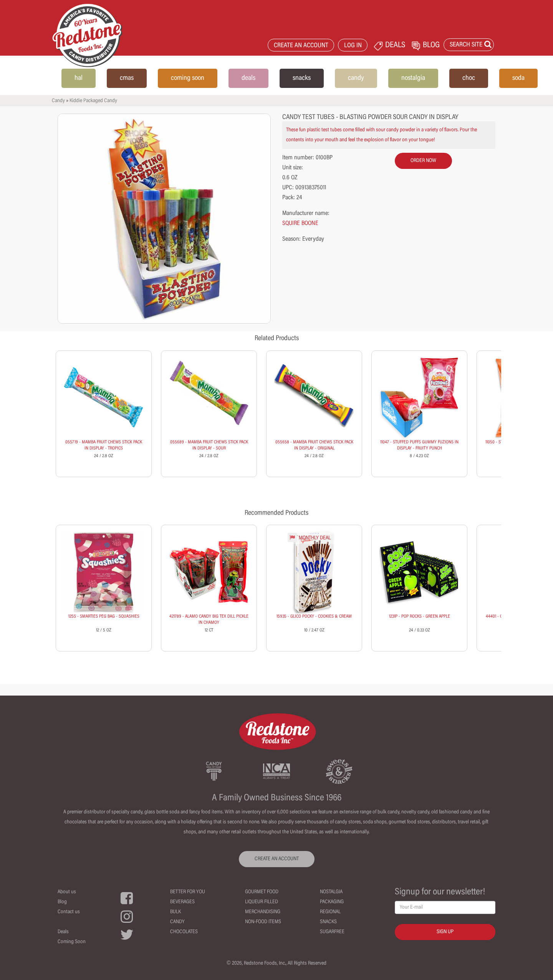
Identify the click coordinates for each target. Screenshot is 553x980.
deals (248, 78)
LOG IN (353, 46)
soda (518, 78)
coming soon (188, 78)
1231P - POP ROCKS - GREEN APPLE (420, 616)
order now (423, 161)
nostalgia (413, 78)
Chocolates (184, 932)
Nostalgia (331, 892)
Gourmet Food (262, 892)
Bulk (176, 912)
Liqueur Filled (262, 902)
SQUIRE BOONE (300, 223)
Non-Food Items (263, 922)
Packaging (332, 902)
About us (67, 892)
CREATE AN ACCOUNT (301, 46)
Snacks (328, 922)
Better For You (188, 892)
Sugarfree (332, 932)
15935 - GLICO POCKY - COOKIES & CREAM (314, 616)
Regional (330, 912)
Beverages (182, 902)
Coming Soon (72, 942)
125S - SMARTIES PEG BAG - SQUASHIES (104, 616)
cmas (127, 78)
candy (356, 78)
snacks (302, 78)
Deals (63, 932)
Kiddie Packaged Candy (93, 101)
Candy (58, 101)
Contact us (69, 912)
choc (469, 78)
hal (79, 78)
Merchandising (263, 912)
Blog (62, 902)
